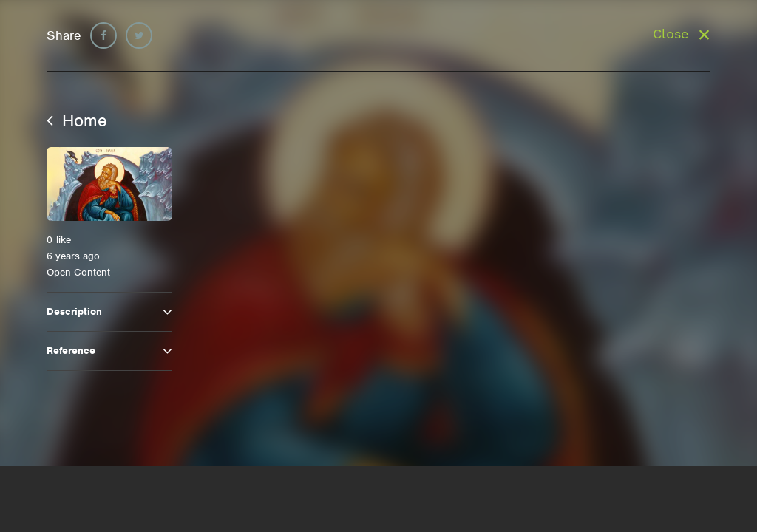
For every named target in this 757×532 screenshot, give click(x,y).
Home (77, 120)
